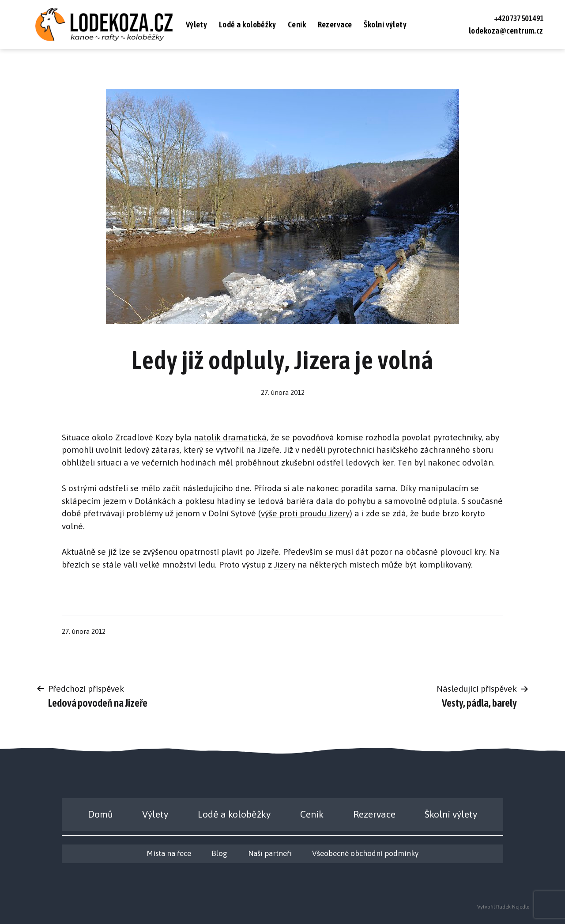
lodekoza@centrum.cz (506, 30)
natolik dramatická (230, 437)
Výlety (197, 24)
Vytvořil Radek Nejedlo (503, 907)
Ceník (297, 24)
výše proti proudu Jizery (305, 513)
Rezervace (335, 24)
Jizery (286, 564)
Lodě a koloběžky (248, 24)
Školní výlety (385, 24)
